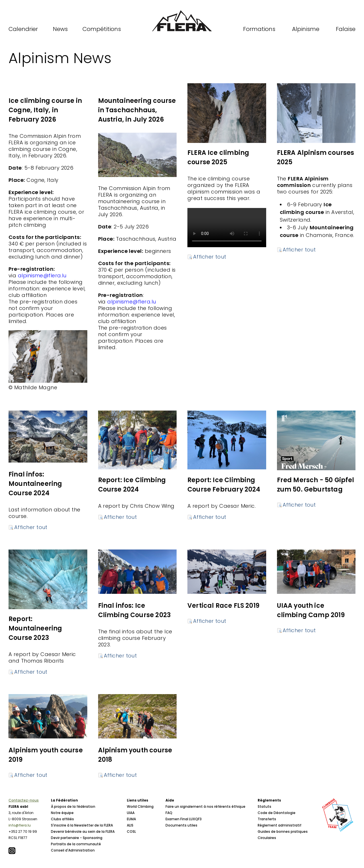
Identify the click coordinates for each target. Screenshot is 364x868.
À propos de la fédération (73, 806)
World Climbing (140, 806)
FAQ (169, 813)
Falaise (346, 29)
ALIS (130, 825)
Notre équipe (62, 813)
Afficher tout (210, 257)
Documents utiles (181, 825)
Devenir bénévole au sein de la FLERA (83, 831)
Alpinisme (306, 29)
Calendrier (23, 29)
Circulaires (267, 838)
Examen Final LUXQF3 (184, 819)
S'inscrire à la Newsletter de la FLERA (82, 825)
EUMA (131, 819)
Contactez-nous (24, 800)
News (60, 29)
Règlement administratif (280, 825)
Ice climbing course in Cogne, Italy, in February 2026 (45, 110)
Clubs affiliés (62, 819)
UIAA (131, 813)
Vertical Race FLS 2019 (223, 606)
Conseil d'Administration (73, 850)
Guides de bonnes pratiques (283, 831)
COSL (131, 831)
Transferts (267, 819)
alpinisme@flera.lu (132, 302)
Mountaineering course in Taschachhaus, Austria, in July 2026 (137, 110)
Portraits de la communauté (76, 844)
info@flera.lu (20, 825)
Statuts (264, 806)
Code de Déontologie (277, 813)
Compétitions (102, 29)
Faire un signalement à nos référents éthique (205, 806)
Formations (259, 29)
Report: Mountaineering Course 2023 (35, 628)
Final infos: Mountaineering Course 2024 (35, 484)
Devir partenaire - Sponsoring (77, 838)
